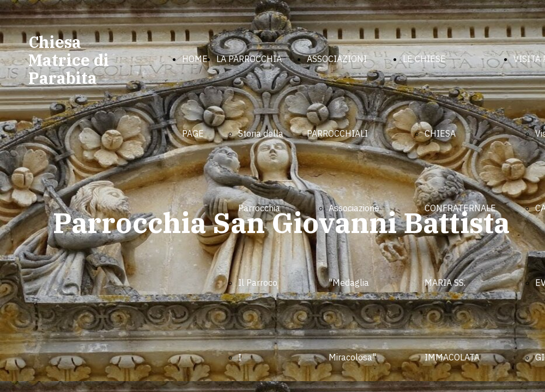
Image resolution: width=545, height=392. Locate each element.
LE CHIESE (424, 59)
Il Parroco (258, 283)
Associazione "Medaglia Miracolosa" (354, 283)
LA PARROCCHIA (249, 59)
